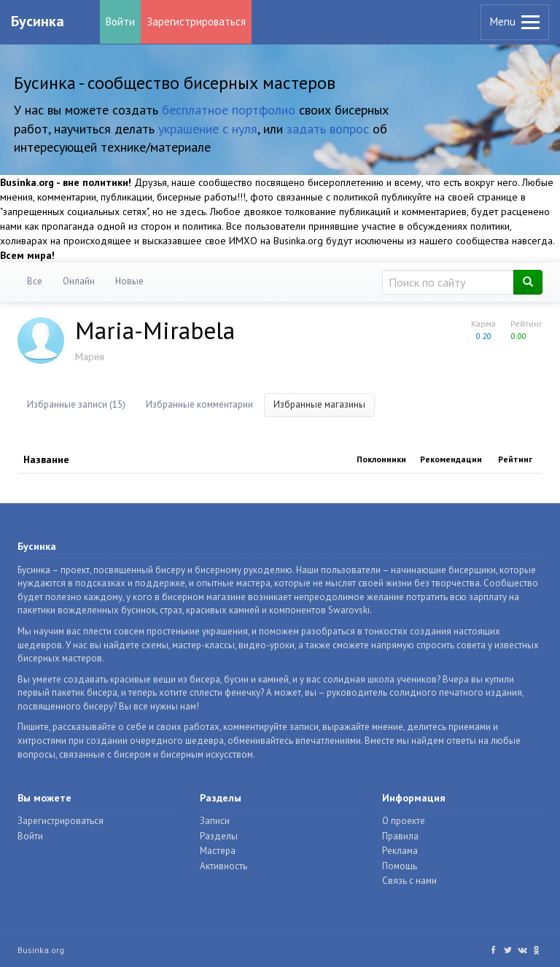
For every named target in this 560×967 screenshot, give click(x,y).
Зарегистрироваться (196, 22)
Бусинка (38, 21)
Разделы (219, 836)
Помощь (400, 866)
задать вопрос (328, 129)
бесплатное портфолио (229, 110)
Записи (215, 821)
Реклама (400, 851)
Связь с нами (409, 881)
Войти (120, 22)
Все (35, 281)
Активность (223, 866)
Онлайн (79, 281)
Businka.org (41, 950)
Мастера (218, 851)
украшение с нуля (208, 129)
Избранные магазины (319, 404)
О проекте (404, 821)
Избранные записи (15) (76, 404)
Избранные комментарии (199, 404)
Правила (400, 836)
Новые (129, 281)
